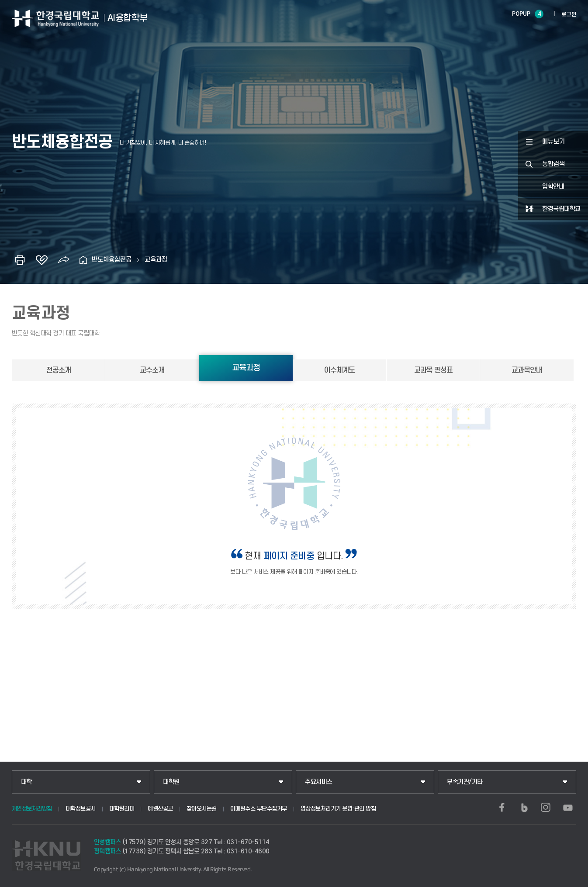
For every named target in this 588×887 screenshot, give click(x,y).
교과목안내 (527, 370)
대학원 (171, 782)
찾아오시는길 (202, 809)
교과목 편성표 (433, 370)
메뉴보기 (553, 142)
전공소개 (59, 370)
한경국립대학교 (561, 209)
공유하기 (63, 260)
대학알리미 (122, 809)
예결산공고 (160, 809)
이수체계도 (339, 370)
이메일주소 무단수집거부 (259, 809)
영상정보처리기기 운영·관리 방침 (338, 809)
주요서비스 (319, 782)
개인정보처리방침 (32, 809)
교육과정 (156, 260)
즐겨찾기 (42, 260)
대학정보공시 (81, 809)
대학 (26, 782)
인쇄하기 (20, 260)
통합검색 (553, 164)
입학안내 (553, 187)
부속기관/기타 (465, 782)
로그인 (569, 14)
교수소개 (152, 370)
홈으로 (83, 260)
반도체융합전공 (112, 260)
